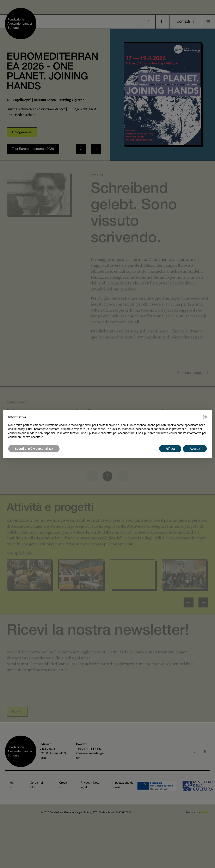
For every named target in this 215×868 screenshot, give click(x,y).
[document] (107, 427)
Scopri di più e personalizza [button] (34, 449)
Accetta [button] (195, 449)
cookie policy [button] (16, 429)
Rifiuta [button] (170, 449)
